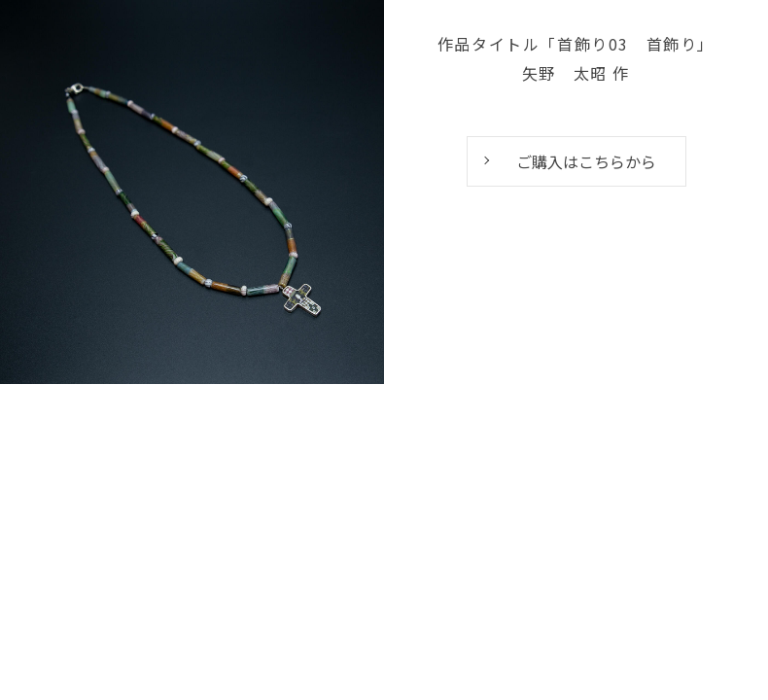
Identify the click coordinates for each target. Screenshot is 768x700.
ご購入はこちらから (586, 161)
